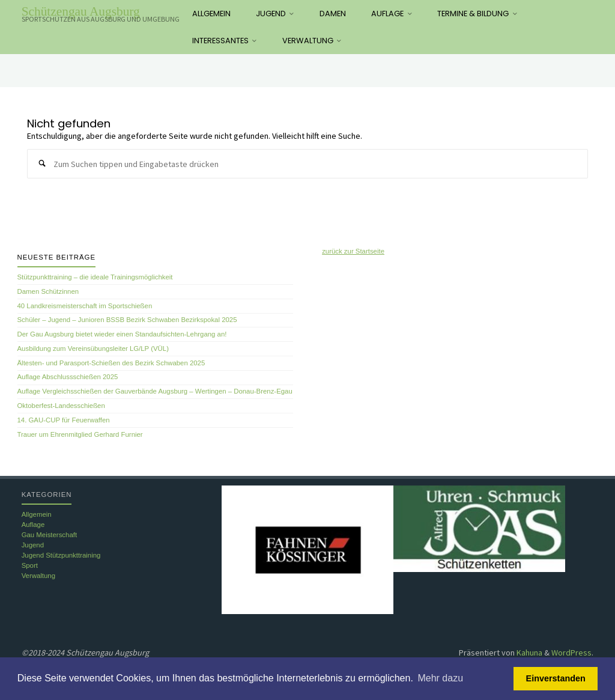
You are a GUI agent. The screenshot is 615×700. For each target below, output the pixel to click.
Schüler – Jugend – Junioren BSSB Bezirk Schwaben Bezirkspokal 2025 (127, 320)
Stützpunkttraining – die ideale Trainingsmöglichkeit (95, 277)
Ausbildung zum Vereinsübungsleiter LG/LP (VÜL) (93, 348)
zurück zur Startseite (353, 251)
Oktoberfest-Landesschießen (61, 406)
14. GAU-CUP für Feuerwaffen (64, 420)
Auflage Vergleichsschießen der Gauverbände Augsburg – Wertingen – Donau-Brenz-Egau (155, 391)
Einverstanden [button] (556, 678)
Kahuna (529, 653)
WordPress (571, 653)
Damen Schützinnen (48, 291)
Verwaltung (38, 576)
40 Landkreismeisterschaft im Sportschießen (85, 306)
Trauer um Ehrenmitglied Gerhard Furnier (80, 434)
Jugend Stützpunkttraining (61, 555)
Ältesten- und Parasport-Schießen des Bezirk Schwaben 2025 (111, 363)
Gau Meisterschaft (49, 535)
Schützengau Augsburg (81, 11)
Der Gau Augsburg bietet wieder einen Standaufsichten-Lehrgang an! (122, 334)
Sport (30, 565)
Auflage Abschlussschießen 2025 (68, 377)
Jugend (33, 545)
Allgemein (37, 514)
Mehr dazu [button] (440, 678)
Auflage (33, 525)
